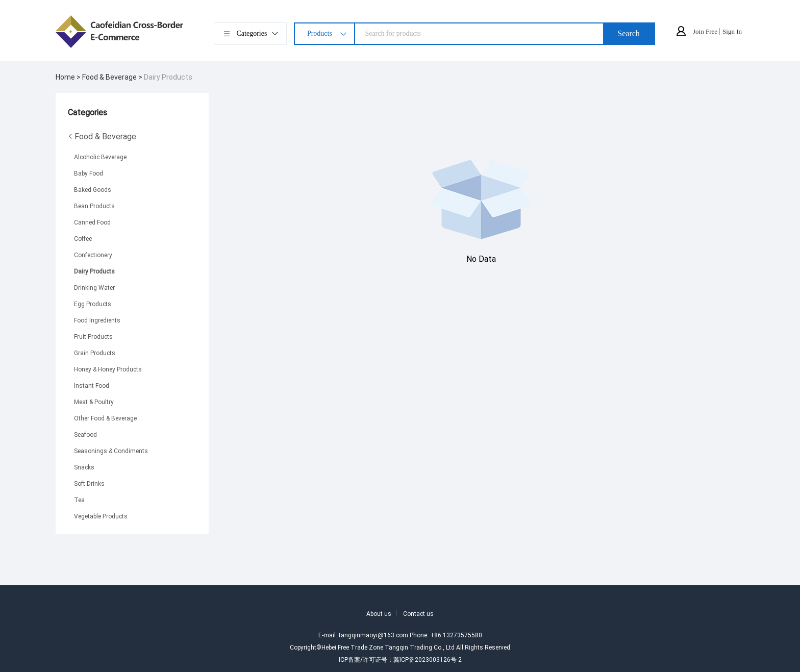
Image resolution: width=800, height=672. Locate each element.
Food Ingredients (97, 320)
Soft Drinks (89, 483)
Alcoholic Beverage (100, 157)
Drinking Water (94, 287)
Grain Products (95, 353)
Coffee (83, 238)
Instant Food (92, 385)
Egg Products (93, 304)
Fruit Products (93, 336)
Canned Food (92, 222)
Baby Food (89, 173)
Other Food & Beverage (105, 418)
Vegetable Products (101, 516)
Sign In (732, 31)
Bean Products (94, 206)
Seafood (85, 434)
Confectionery (93, 255)
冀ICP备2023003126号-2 (428, 659)
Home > (69, 77)
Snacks (84, 467)
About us (379, 613)
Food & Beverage (102, 136)
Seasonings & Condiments (111, 451)
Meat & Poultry (94, 402)
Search (629, 33)
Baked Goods (93, 189)
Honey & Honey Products (108, 369)
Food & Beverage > (113, 77)
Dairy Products (168, 77)
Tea (79, 500)
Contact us (418, 613)
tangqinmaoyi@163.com (373, 635)
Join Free (705, 31)
